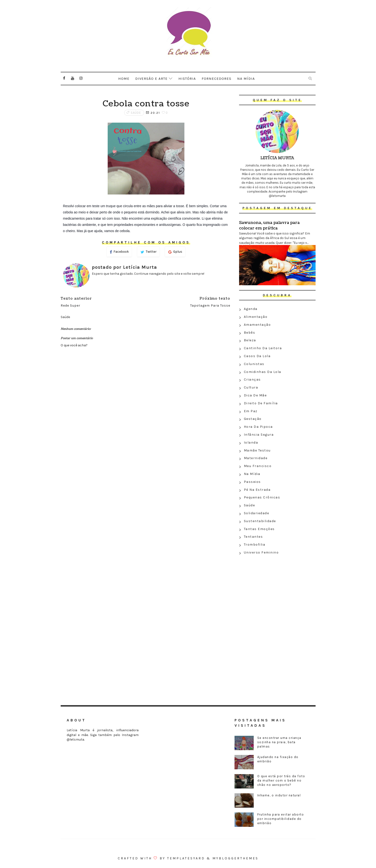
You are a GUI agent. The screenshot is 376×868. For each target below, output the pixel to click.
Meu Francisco (258, 466)
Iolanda (251, 443)
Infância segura (259, 435)
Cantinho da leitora (263, 348)
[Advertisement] (277, 591)
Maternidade (256, 458)
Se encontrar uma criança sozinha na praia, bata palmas (279, 742)
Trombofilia (255, 545)
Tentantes (253, 537)
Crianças (252, 380)
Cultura (251, 387)
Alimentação (256, 317)
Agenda (251, 309)
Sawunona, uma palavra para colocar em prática (269, 225)
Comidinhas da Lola (263, 372)
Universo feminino (261, 552)
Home (124, 79)
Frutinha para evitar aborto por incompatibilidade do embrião (281, 819)
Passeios (252, 482)
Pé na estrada (257, 490)
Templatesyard (186, 858)
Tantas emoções (259, 529)
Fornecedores (217, 79)
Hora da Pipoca (258, 427)
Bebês (250, 333)
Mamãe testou (257, 450)
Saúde (136, 113)
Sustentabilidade (260, 521)
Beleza (250, 340)
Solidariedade (257, 513)
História (187, 79)
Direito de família (261, 403)
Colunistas (254, 364)
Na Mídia (252, 474)
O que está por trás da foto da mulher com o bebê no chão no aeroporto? (281, 780)
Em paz (251, 411)
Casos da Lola (257, 356)
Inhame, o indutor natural (279, 795)
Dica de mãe (255, 395)
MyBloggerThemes (235, 858)
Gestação (253, 419)
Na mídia (246, 79)
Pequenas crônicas (262, 497)
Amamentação (257, 325)
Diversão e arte (151, 79)
